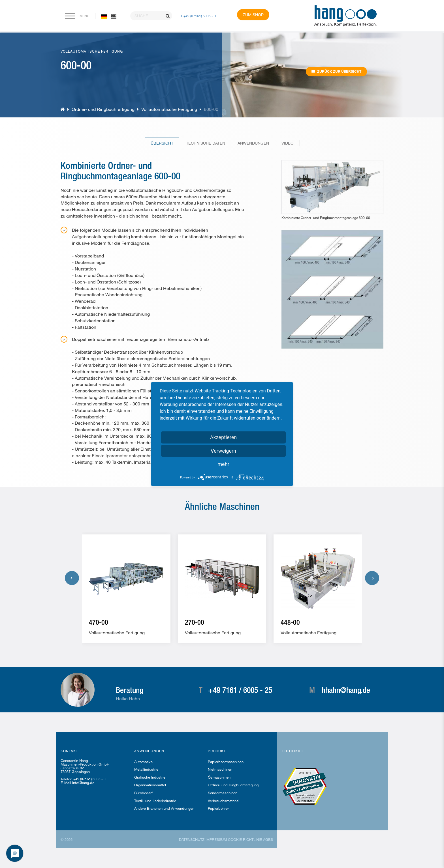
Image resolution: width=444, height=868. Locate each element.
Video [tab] (288, 143)
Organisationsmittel (150, 785)
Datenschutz (192, 839)
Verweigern (223, 451)
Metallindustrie (146, 769)
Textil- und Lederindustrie (155, 801)
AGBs (268, 839)
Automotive (143, 762)
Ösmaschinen (219, 777)
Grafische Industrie (150, 777)
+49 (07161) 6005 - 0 (89, 779)
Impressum (216, 839)
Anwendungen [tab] (253, 143)
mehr (223, 464)
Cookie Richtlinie (245, 839)
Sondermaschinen (223, 793)
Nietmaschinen (220, 769)
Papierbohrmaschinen (226, 762)
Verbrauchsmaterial (224, 801)
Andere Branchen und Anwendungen (164, 808)
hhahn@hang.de (346, 690)
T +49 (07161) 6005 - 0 (198, 16)
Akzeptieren (224, 437)
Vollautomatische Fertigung (169, 109)
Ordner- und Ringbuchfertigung (104, 109)
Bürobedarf (143, 793)
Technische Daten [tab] (206, 143)
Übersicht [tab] (162, 143)
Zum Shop (253, 15)
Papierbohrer (218, 808)
